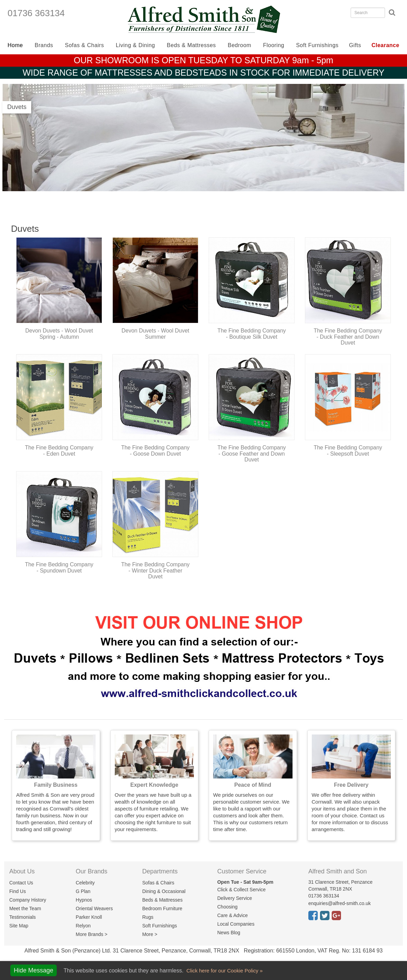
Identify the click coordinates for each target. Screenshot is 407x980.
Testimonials (23, 917)
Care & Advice (233, 915)
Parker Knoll (89, 917)
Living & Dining (135, 45)
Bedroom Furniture (162, 908)
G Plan (83, 891)
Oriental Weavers (94, 908)
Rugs (148, 917)
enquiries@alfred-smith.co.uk (340, 903)
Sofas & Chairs (85, 45)
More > (150, 934)
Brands (44, 45)
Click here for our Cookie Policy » (224, 971)
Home (15, 45)
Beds (191, 45)
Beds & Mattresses (163, 900)
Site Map (19, 926)
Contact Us (21, 883)
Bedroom (240, 45)
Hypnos (84, 900)
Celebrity (85, 883)
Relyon (83, 926)
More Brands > (91, 934)
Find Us (18, 891)
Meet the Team (25, 908)
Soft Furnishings (317, 45)
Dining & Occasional (164, 891)
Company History (28, 900)
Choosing (227, 907)
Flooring (274, 45)
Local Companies (236, 924)
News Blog (229, 933)
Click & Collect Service (241, 890)
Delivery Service (235, 898)
